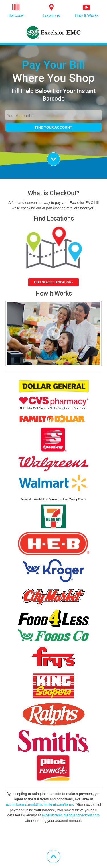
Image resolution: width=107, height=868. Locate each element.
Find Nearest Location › (53, 282)
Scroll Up (60, 853)
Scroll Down (60, 156)
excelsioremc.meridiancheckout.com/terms (40, 805)
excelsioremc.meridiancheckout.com (71, 815)
